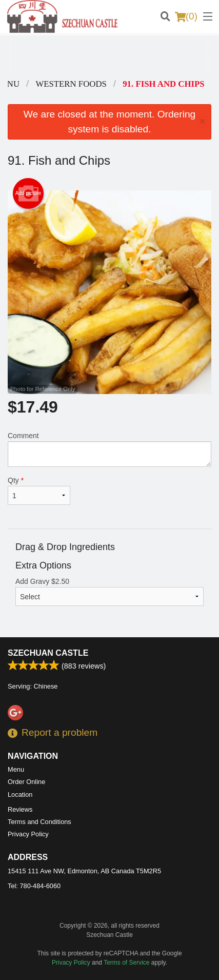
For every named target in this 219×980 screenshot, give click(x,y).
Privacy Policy (28, 834)
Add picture (28, 193)
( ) (186, 16)
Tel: (34, 886)
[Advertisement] (109, 56)
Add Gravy (109, 592)
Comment (109, 449)
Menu (16, 769)
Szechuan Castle (48, 653)
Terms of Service (126, 963)
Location (20, 795)
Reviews (20, 809)
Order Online (26, 782)
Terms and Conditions (39, 822)
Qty (39, 491)
